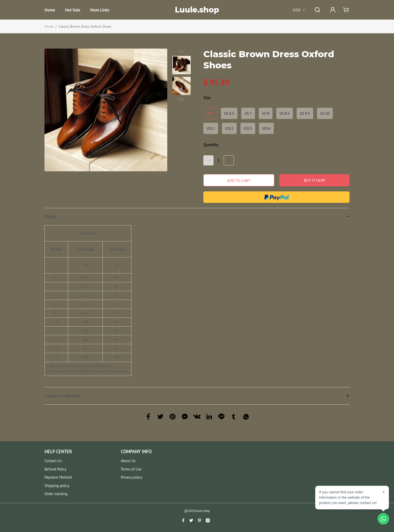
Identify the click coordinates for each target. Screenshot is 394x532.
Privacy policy (132, 477)
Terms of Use (131, 469)
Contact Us (53, 461)
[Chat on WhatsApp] (383, 519)
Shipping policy (57, 486)
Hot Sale (73, 10)
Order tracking (56, 494)
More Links (100, 10)
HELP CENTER (58, 452)
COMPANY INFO (136, 452)
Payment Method (58, 477)
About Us (128, 461)
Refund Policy (55, 469)
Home (50, 10)
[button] (181, 52)
